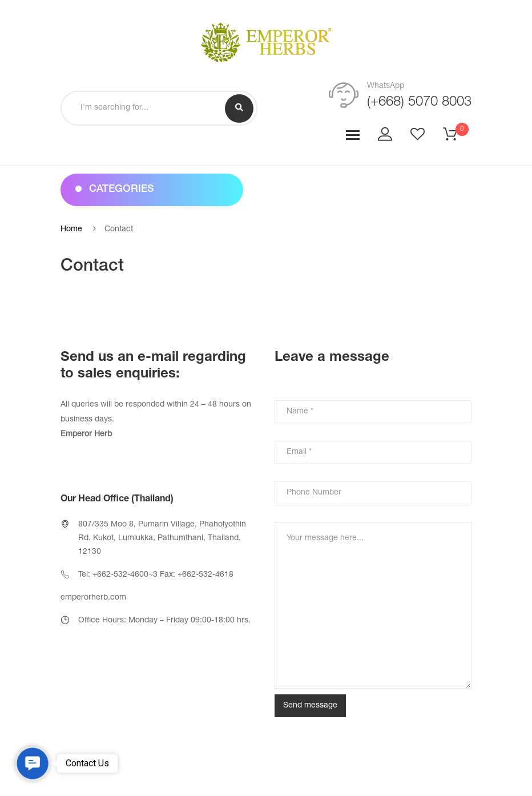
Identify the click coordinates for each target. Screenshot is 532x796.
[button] (33, 763)
